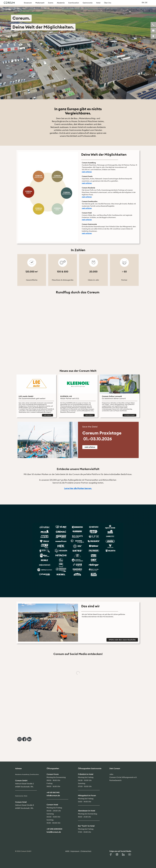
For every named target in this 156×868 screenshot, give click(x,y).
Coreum (9, 3)
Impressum (75, 851)
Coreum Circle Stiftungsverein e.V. (123, 777)
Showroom (28, 3)
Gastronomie (88, 3)
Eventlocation (74, 3)
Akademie (61, 3)
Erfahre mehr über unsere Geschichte (122, 640)
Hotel (98, 3)
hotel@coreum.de (54, 832)
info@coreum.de (53, 795)
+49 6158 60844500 (54, 829)
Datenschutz (86, 851)
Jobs (111, 774)
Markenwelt (40, 3)
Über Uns (108, 3)
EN (143, 3)
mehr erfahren (48, 415)
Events (51, 3)
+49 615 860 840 (53, 792)
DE (146, 3)
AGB (67, 851)
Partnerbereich (115, 780)
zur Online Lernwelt (129, 415)
